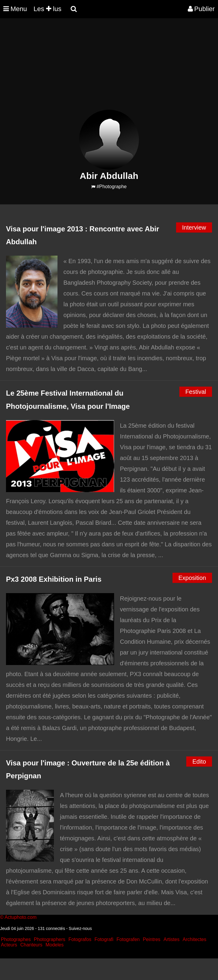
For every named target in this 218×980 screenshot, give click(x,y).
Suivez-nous (80, 928)
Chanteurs (31, 945)
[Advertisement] (109, 68)
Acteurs (9, 945)
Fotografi (104, 939)
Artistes (171, 939)
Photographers (50, 939)
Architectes (194, 939)
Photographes (16, 939)
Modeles (54, 945)
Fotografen (128, 939)
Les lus (47, 9)
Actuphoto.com (21, 917)
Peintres (152, 939)
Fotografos (80, 939)
